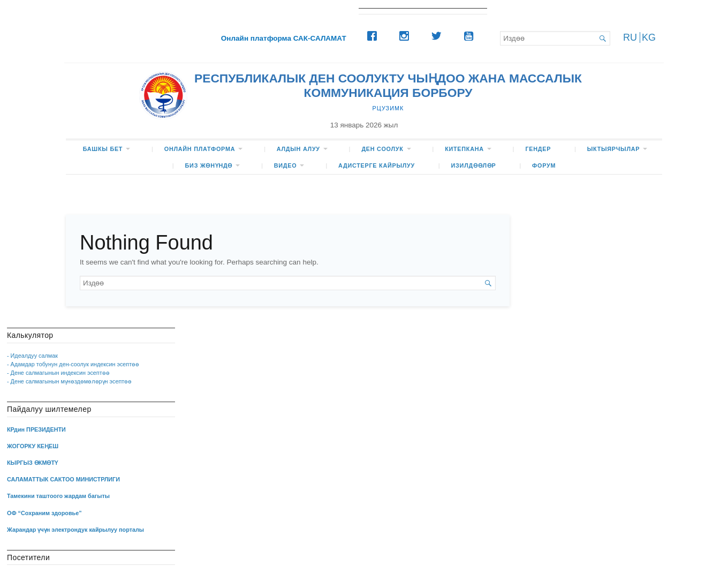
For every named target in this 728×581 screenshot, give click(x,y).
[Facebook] (375, 36)
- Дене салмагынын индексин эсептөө (58, 373)
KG (649, 37)
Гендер (538, 149)
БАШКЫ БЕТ (103, 149)
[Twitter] (439, 36)
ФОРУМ (544, 165)
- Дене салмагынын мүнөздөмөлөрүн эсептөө (69, 381)
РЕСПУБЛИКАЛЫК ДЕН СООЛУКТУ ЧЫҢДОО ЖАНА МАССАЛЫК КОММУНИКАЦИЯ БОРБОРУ (388, 85)
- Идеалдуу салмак (32, 356)
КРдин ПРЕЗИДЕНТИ (36, 429)
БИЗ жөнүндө (209, 165)
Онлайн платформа (200, 149)
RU (630, 37)
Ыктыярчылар (614, 149)
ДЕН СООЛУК (382, 149)
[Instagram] (407, 36)
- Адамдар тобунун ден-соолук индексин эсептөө (73, 364)
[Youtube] (471, 36)
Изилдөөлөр (474, 165)
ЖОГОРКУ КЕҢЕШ (33, 446)
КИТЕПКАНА (464, 149)
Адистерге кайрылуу (377, 165)
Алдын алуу (298, 149)
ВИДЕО (286, 165)
